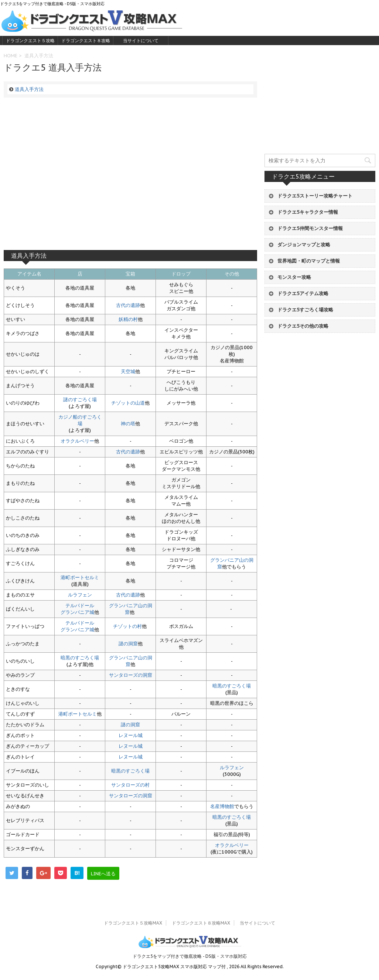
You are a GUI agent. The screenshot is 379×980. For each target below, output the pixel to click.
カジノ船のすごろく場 (80, 420)
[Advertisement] (130, 174)
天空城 (128, 371)
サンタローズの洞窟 (131, 675)
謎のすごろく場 (80, 400)
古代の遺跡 (128, 305)
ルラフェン (80, 595)
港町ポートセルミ (80, 577)
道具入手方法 (29, 89)
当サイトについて (141, 40)
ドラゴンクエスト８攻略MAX (86, 41)
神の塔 (128, 424)
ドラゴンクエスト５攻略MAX (30, 41)
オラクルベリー (77, 441)
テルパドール (80, 606)
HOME (11, 56)
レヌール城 (131, 735)
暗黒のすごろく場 (80, 658)
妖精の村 (128, 319)
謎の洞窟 (128, 644)
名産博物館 (222, 806)
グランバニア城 (77, 612)
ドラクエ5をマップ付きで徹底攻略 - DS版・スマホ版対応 (190, 956)
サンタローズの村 (130, 785)
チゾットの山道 (128, 403)
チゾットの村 (127, 626)
